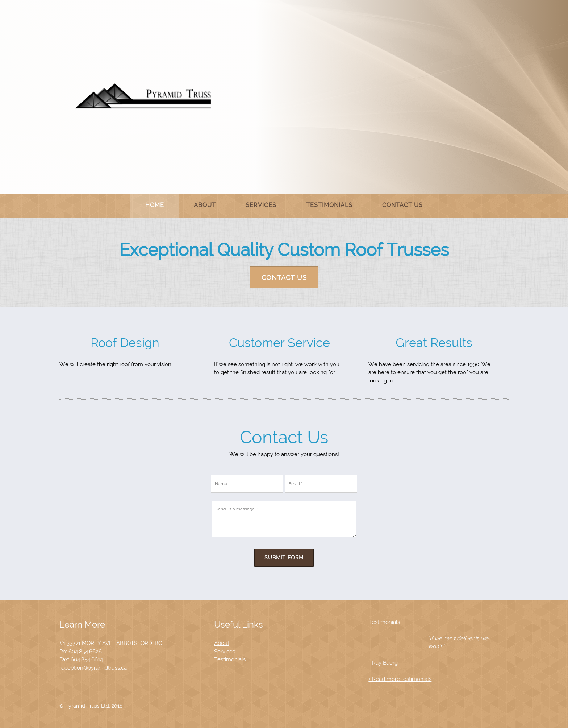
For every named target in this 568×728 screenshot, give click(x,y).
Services (225, 652)
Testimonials (230, 659)
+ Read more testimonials (400, 679)
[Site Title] (143, 96)
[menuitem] (155, 206)
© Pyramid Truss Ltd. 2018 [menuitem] (91, 706)
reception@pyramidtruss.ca (93, 668)
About (222, 643)
